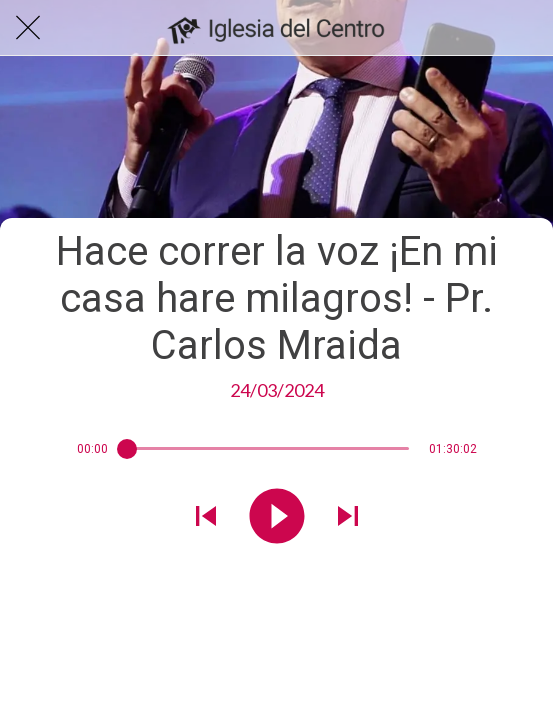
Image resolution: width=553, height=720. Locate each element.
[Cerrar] (28, 28)
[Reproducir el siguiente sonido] (348, 518)
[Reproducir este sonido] (277, 518)
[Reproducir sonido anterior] (206, 518)
